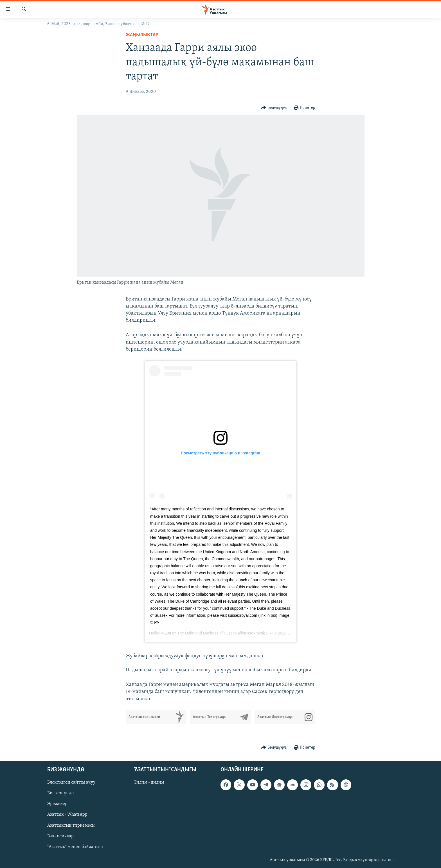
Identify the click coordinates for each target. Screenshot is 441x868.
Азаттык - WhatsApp (67, 815)
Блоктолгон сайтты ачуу (71, 782)
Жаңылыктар (142, 35)
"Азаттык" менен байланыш (75, 847)
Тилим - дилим (149, 782)
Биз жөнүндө (60, 793)
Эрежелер (57, 804)
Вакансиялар (60, 836)
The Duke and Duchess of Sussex (207, 633)
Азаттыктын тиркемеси (71, 825)
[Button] (274, 108)
